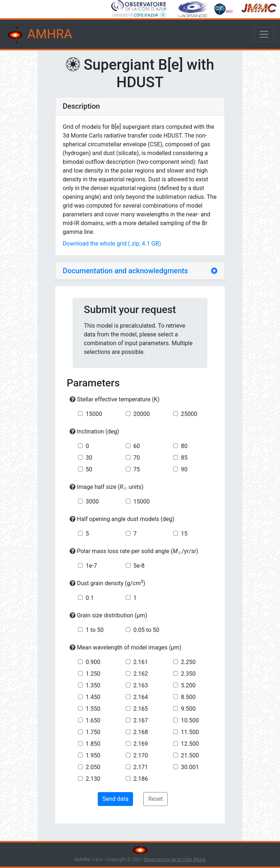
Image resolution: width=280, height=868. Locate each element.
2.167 (141, 720)
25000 (189, 414)
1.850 (93, 744)
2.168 (141, 732)
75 (137, 469)
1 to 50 (95, 630)
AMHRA (39, 35)
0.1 (90, 598)
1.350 (93, 685)
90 (184, 469)
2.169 (141, 744)
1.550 (93, 709)
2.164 (141, 697)
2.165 (141, 709)
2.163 (141, 685)
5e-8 (139, 566)
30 (89, 458)
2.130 (93, 779)
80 (184, 446)
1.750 (93, 732)
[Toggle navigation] (264, 34)
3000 (92, 501)
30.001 (190, 767)
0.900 (93, 662)
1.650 (93, 720)
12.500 (190, 744)
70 (137, 458)
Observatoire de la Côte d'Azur (175, 859)
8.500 (188, 697)
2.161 (141, 662)
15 (184, 534)
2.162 (141, 674)
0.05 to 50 (146, 630)
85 (184, 458)
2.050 (93, 767)
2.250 (188, 662)
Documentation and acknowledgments (125, 271)
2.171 (141, 767)
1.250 (93, 674)
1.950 (93, 755)
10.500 (190, 720)
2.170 (141, 755)
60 (137, 446)
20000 (142, 414)
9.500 (188, 709)
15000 (94, 414)
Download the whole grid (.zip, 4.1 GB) (112, 244)
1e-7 (91, 566)
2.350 (188, 674)
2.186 (141, 779)
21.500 (190, 755)
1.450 (93, 697)
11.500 (190, 732)
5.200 (188, 685)
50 (89, 469)
